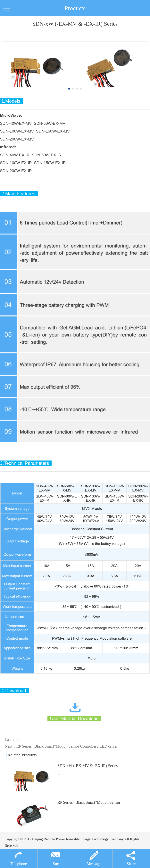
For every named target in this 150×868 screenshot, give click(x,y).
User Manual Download (73, 718)
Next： (61, 746)
